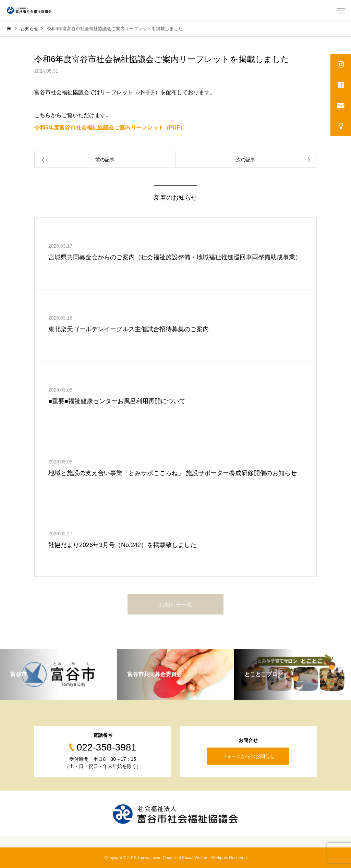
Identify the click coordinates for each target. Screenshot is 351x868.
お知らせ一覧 (175, 605)
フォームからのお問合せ (248, 756)
